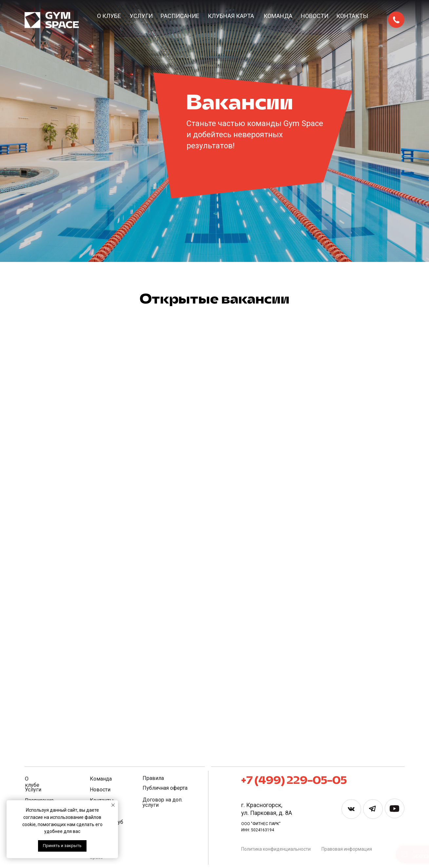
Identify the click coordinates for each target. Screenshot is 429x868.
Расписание (180, 16)
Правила (153, 778)
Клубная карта (231, 16)
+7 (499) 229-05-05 (294, 781)
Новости (315, 16)
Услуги (141, 16)
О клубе (109, 16)
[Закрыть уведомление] (113, 805)
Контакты (352, 16)
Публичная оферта (165, 788)
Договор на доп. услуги (163, 802)
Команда (278, 16)
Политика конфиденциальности (276, 849)
